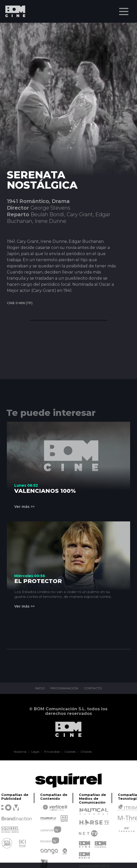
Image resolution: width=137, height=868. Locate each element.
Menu (124, 9)
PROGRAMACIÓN (64, 688)
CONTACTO (93, 688)
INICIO (40, 688)
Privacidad (52, 752)
